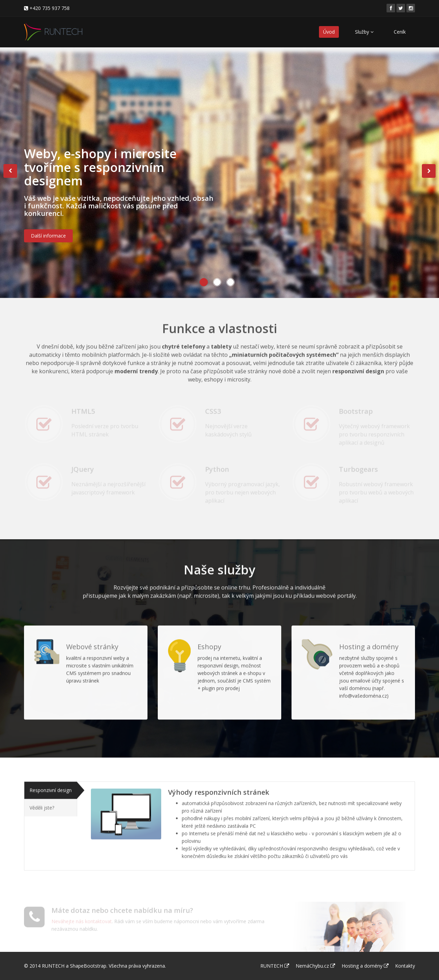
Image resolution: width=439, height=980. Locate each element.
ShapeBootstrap (88, 966)
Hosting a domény (365, 966)
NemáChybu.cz (315, 966)
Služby (364, 32)
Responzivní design (51, 785)
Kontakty (405, 966)
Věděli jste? (42, 803)
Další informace (48, 239)
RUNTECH (53, 966)
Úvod (329, 32)
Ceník (400, 32)
